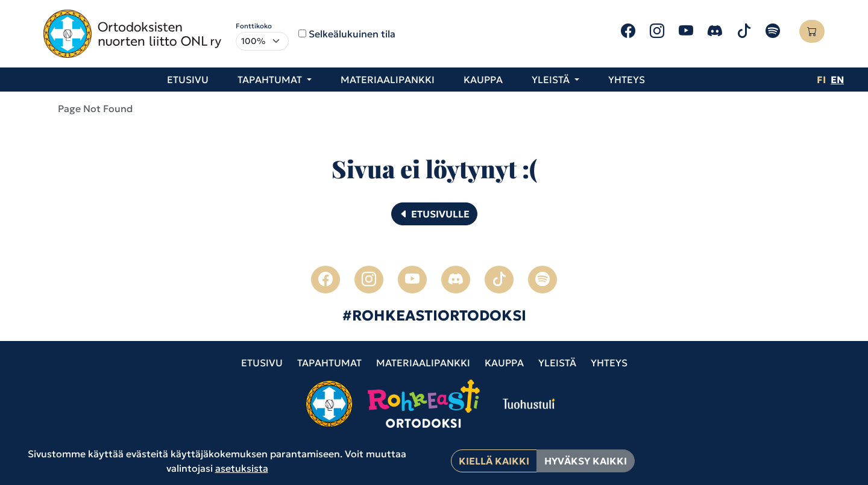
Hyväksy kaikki (586, 461)
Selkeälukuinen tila (352, 34)
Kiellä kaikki (494, 461)
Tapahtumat (329, 363)
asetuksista (242, 468)
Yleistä (557, 363)
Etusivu (188, 80)
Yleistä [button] (552, 80)
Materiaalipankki (388, 80)
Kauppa (483, 80)
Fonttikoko (254, 26)
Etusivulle (434, 214)
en (837, 80)
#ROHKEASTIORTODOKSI (434, 316)
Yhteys (627, 80)
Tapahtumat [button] (271, 80)
